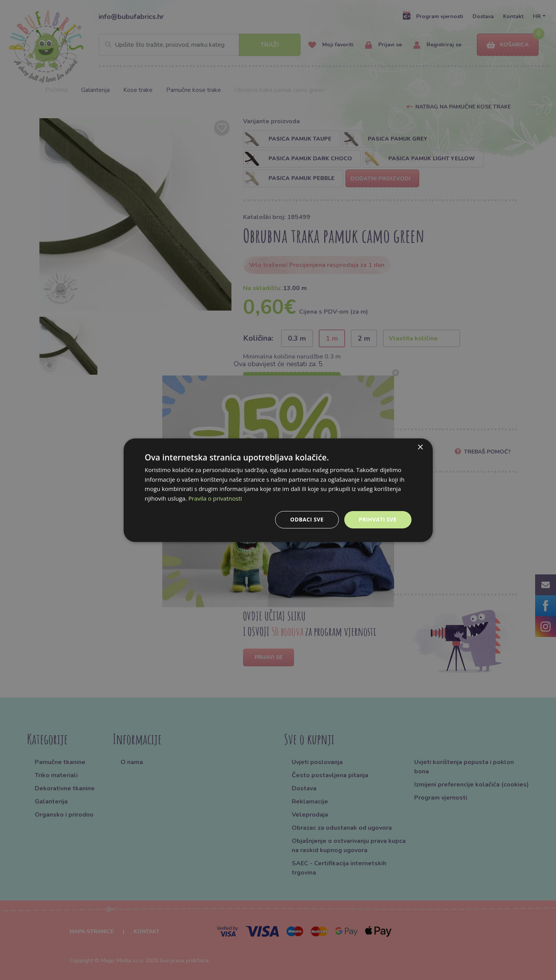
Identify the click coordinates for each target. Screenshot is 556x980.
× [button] (420, 447)
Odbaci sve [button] (307, 519)
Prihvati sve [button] (378, 519)
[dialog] (278, 490)
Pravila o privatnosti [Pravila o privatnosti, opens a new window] (215, 498)
